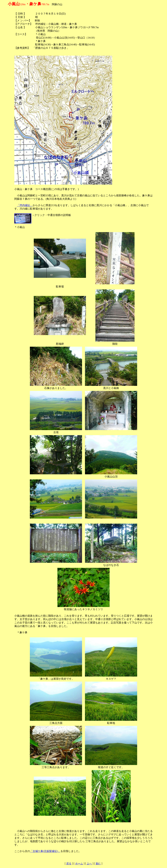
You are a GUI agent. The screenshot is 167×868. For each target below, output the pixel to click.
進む (98, 864)
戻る (69, 864)
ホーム (79, 864)
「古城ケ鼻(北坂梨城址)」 (45, 851)
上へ (89, 864)
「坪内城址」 (25, 205)
